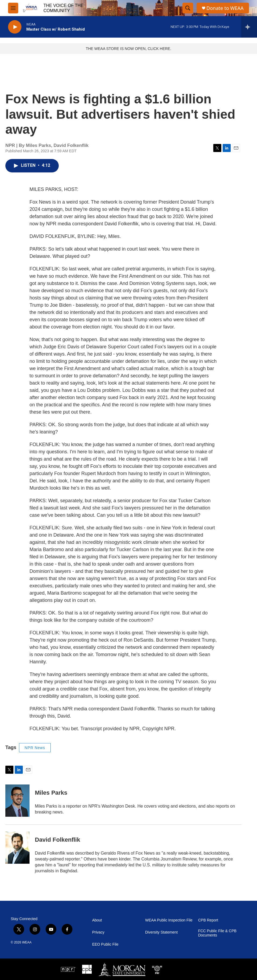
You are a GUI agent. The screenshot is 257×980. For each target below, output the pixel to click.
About (97, 920)
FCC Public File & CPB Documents (217, 933)
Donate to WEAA (225, 8)
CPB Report (208, 920)
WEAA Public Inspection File (169, 920)
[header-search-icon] (188, 8)
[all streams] (249, 27)
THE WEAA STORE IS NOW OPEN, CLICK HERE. (129, 49)
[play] (15, 27)
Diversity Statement (161, 932)
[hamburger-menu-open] (13, 8)
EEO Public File (105, 944)
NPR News (35, 748)
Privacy (98, 932)
